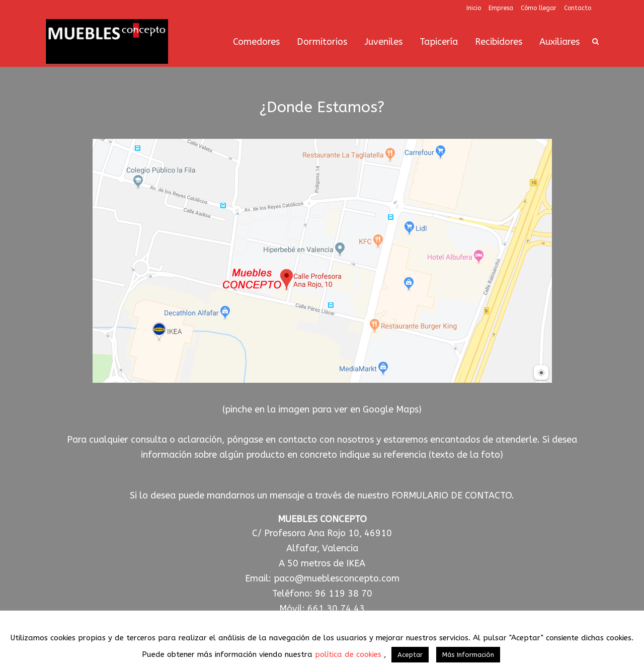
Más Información (468, 655)
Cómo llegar (539, 8)
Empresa (501, 8)
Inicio (474, 8)
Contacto (578, 8)
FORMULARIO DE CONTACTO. (453, 495)
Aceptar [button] (410, 655)
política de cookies (349, 654)
